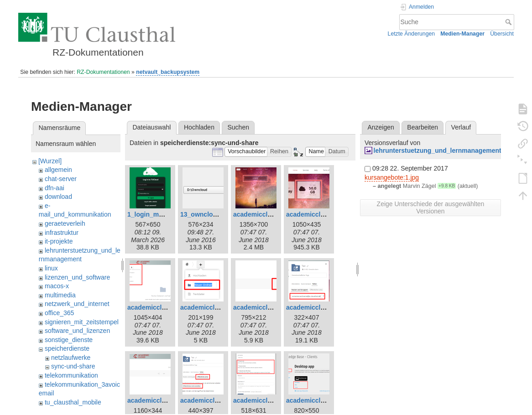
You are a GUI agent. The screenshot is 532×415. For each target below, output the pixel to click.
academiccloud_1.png (266, 214)
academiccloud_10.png (321, 307)
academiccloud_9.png (266, 307)
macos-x (57, 286)
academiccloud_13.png (268, 400)
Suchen (238, 127)
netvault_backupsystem (168, 72)
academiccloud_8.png (214, 307)
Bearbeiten (422, 127)
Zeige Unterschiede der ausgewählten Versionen (431, 207)
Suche (509, 22)
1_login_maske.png (157, 214)
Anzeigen (381, 127)
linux (51, 268)
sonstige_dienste (69, 340)
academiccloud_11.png (162, 400)
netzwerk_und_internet (77, 304)
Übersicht (502, 34)
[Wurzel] (50, 161)
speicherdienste (67, 348)
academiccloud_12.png (215, 400)
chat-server (61, 179)
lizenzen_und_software (77, 277)
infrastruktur (62, 233)
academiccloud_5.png (319, 214)
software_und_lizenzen (77, 331)
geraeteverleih (65, 223)
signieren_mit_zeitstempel (82, 322)
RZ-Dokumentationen (103, 72)
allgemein (58, 170)
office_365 (59, 313)
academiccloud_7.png (161, 307)
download (58, 197)
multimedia (60, 295)
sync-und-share (73, 366)
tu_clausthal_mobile (73, 402)
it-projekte (59, 241)
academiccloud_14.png (321, 400)
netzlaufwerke (71, 358)
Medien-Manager (462, 34)
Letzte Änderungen (412, 34)
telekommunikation (71, 375)
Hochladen (199, 127)
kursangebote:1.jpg (392, 177)
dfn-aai (55, 188)
